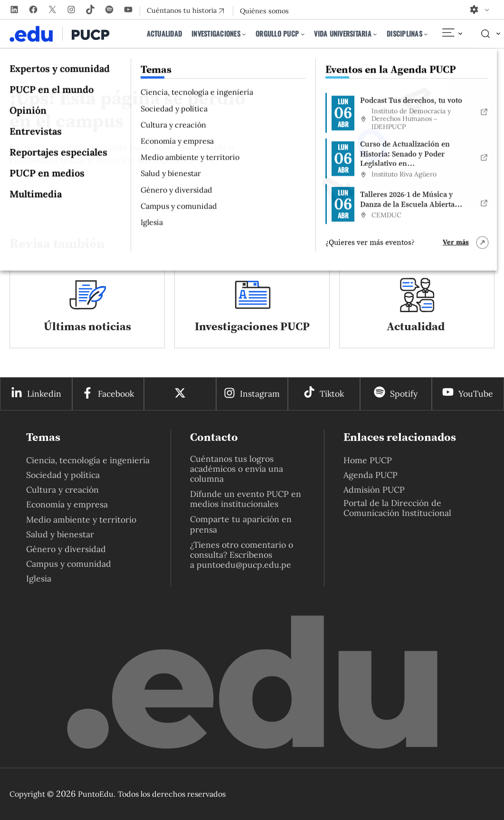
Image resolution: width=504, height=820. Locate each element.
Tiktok (332, 394)
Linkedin (44, 394)
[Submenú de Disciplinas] (426, 34)
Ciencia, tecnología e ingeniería (88, 460)
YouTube (476, 394)
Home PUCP (368, 460)
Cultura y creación (62, 490)
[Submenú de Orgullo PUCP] (303, 34)
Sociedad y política (63, 475)
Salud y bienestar (60, 534)
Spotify (404, 394)
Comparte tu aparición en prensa (241, 524)
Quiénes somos (264, 11)
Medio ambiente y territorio (81, 520)
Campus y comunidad (69, 564)
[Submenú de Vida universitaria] (375, 34)
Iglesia (39, 578)
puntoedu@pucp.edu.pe (244, 565)
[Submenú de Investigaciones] (244, 34)
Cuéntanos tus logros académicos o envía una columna (237, 469)
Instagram (260, 394)
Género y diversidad (66, 549)
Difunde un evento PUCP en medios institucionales (246, 499)
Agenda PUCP (371, 475)
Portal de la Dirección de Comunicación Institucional (397, 508)
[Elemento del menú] (452, 34)
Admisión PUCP (374, 490)
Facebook (116, 394)
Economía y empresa (67, 504)
